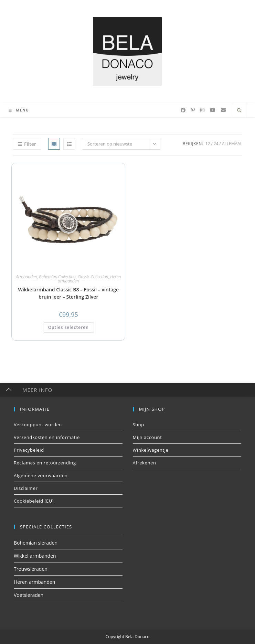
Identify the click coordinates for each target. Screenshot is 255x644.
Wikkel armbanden (35, 556)
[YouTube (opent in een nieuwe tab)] (213, 110)
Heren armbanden (34, 582)
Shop (139, 425)
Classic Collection (93, 277)
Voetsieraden (29, 595)
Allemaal (232, 144)
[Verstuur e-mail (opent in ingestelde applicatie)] (223, 110)
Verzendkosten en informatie (47, 437)
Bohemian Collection (57, 277)
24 (216, 144)
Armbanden (26, 277)
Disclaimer (26, 488)
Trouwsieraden (31, 569)
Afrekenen (145, 463)
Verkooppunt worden (38, 425)
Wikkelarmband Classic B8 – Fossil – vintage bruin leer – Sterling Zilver (68, 293)
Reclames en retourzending (45, 463)
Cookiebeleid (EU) (34, 501)
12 (208, 144)
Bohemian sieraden (36, 543)
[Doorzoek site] (239, 110)
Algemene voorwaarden (41, 475)
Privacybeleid (29, 450)
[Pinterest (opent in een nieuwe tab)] (193, 110)
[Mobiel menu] (16, 110)
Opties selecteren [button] (68, 327)
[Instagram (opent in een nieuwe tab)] (202, 110)
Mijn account (147, 437)
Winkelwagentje (151, 450)
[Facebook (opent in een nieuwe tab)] (183, 110)
